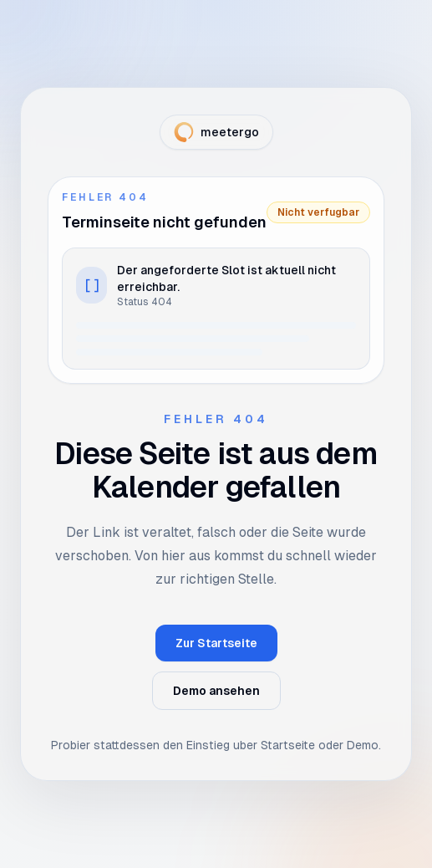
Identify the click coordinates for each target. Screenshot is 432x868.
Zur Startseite (216, 643)
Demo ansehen (216, 691)
